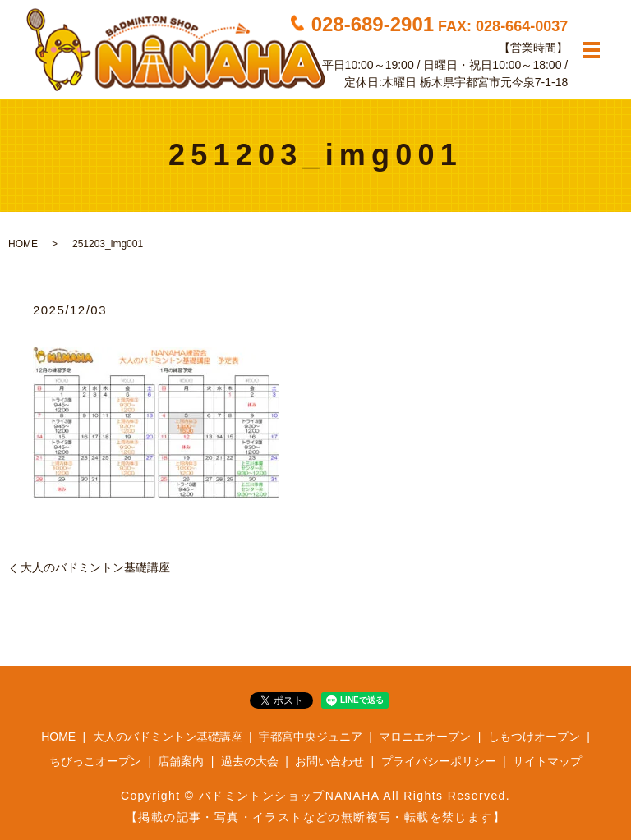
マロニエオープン (425, 737)
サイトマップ (547, 761)
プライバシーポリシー (439, 761)
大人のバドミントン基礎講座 (95, 567)
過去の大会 (250, 761)
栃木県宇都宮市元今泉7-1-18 (494, 81)
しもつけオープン (534, 737)
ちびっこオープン (95, 761)
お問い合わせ (329, 761)
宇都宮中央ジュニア (311, 737)
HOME (23, 244)
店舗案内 (181, 761)
